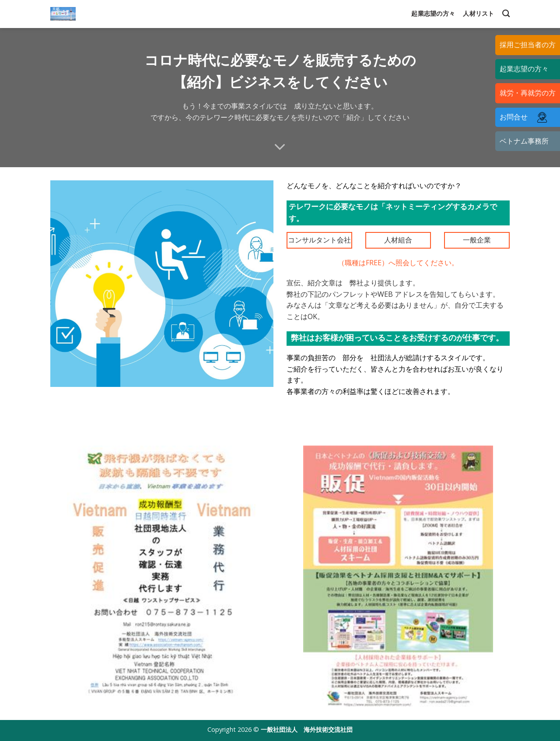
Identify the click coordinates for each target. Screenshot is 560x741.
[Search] (506, 14)
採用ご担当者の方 (528, 45)
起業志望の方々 (433, 13)
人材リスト (478, 13)
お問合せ (526, 117)
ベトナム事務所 (524, 141)
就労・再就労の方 (528, 93)
